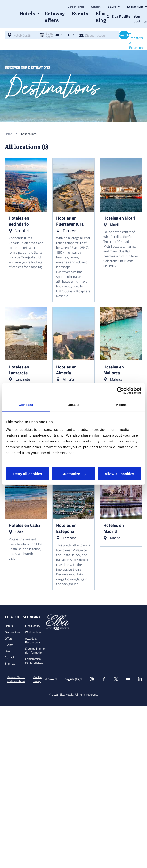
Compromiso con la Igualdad (34, 661)
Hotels (9, 626)
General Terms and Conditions (16, 679)
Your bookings (140, 19)
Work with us (33, 632)
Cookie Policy (38, 679)
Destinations (13, 632)
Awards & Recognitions (33, 640)
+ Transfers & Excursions (137, 40)
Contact (96, 7)
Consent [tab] (26, 405)
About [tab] (121, 405)
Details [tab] (74, 405)
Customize (74, 474)
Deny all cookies (27, 474)
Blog (8, 651)
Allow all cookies (120, 474)
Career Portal (76, 7)
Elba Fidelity (33, 626)
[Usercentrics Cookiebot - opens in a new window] (120, 391)
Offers (9, 638)
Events (9, 645)
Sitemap (10, 664)
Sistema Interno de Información (35, 651)
